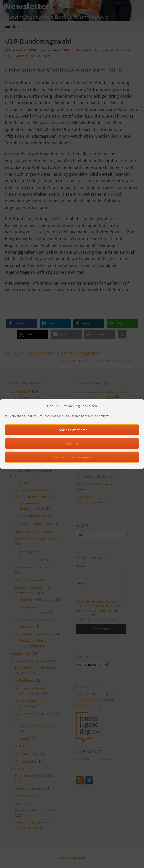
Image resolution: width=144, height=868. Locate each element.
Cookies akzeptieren (72, 433)
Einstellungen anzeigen (72, 461)
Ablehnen (72, 447)
